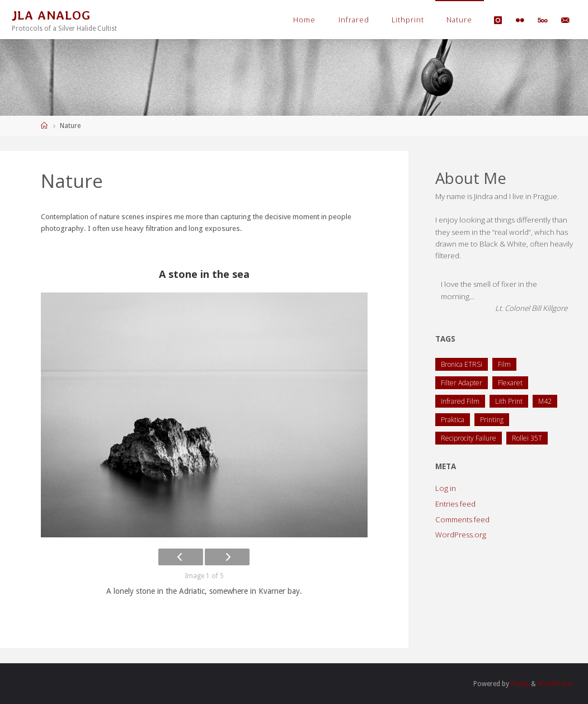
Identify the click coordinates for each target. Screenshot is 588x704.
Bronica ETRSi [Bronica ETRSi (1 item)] (462, 364)
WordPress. (555, 684)
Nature (459, 20)
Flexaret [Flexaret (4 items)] (510, 383)
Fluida (519, 684)
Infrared (354, 20)
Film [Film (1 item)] (504, 364)
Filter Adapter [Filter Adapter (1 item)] (462, 383)
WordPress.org (461, 535)
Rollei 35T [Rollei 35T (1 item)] (527, 438)
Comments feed (462, 519)
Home (304, 20)
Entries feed (455, 504)
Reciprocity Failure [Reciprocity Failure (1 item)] (469, 438)
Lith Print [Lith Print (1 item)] (509, 401)
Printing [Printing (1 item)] (492, 420)
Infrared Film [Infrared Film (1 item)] (460, 401)
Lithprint (408, 20)
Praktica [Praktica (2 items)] (453, 420)
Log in (446, 488)
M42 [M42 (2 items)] (545, 401)
